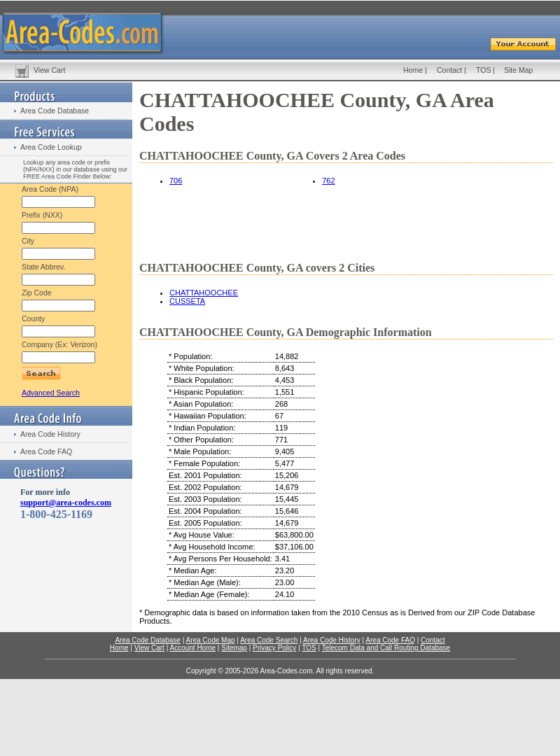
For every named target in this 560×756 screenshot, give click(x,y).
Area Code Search (269, 640)
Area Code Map (210, 640)
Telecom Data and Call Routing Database (386, 648)
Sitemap (234, 648)
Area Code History (50, 434)
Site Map (518, 70)
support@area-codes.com (66, 503)
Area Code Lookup (51, 147)
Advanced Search (51, 393)
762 (328, 181)
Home (413, 70)
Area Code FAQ (46, 451)
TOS (483, 70)
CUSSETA (187, 301)
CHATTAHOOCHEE (204, 293)
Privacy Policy (274, 648)
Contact (449, 70)
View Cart (49, 70)
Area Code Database (55, 111)
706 (176, 181)
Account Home (192, 648)
